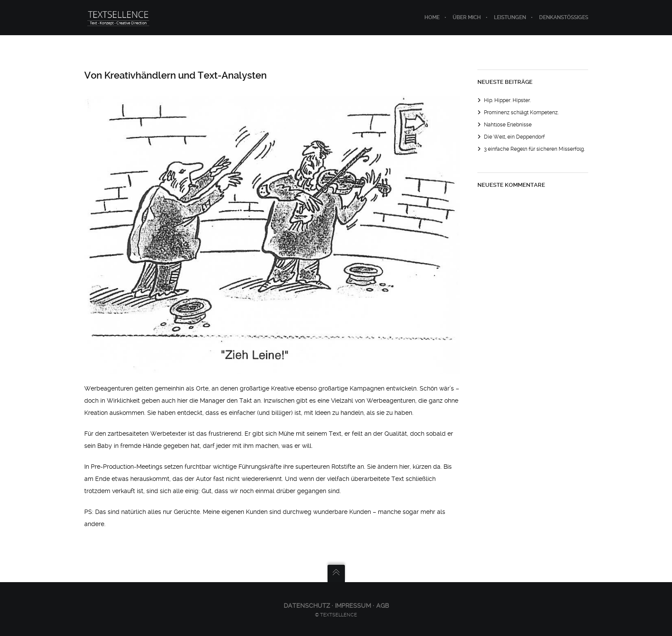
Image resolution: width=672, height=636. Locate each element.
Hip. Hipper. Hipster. (507, 100)
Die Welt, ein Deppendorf (514, 137)
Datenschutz (308, 606)
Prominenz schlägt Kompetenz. (521, 113)
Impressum (353, 606)
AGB (382, 606)
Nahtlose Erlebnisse (508, 125)
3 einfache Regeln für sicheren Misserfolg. (534, 149)
